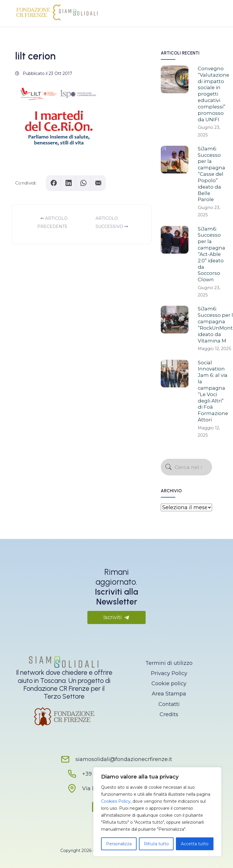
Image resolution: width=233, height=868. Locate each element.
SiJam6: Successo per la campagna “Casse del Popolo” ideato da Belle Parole (211, 174)
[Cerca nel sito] (186, 467)
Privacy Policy (169, 673)
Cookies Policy (116, 801)
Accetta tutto (195, 844)
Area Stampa (169, 694)
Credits (169, 714)
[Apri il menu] (209, 12)
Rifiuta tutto (156, 844)
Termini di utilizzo (169, 663)
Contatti (169, 704)
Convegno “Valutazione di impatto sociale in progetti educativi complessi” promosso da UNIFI (213, 94)
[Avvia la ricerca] (168, 467)
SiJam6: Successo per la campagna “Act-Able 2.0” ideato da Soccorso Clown (211, 254)
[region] (157, 812)
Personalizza (119, 844)
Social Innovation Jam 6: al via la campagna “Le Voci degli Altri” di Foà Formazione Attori (213, 391)
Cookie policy (169, 683)
